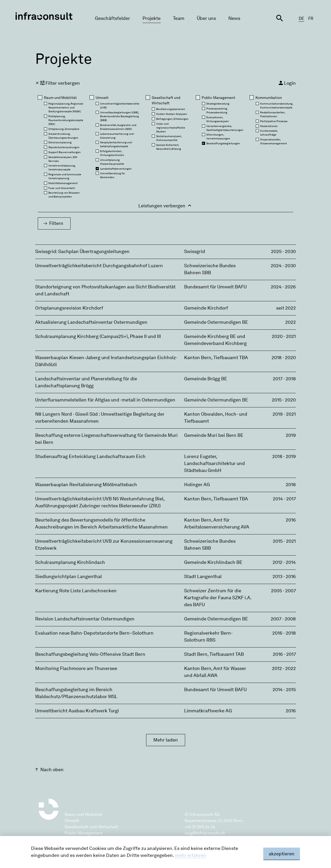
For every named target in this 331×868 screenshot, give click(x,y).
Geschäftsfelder (112, 18)
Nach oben (52, 770)
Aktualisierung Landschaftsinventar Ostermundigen (91, 322)
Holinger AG (197, 485)
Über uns (206, 18)
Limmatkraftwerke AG (208, 711)
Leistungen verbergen (165, 206)
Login (287, 83)
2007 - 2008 (283, 619)
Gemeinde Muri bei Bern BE (214, 435)
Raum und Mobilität (84, 814)
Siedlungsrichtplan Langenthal (69, 577)
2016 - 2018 (284, 633)
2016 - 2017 (284, 654)
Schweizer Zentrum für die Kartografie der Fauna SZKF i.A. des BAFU (218, 598)
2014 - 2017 (284, 499)
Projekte (152, 18)
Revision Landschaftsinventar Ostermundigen (85, 619)
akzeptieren (282, 854)
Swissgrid (195, 251)
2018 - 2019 (284, 456)
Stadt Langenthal (203, 577)
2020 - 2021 (284, 336)
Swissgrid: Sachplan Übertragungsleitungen (82, 251)
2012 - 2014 (284, 562)
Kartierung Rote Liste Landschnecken (76, 591)
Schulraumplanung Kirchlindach (70, 562)
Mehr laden (166, 740)
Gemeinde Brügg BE (206, 379)
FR (311, 18)
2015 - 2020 (284, 400)
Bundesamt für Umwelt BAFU (215, 287)
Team (179, 18)
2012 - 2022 (284, 668)
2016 (291, 520)
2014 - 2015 (284, 690)
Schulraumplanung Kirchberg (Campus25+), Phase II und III (98, 336)
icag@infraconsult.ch (205, 833)
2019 (291, 435)
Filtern (56, 223)
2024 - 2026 (283, 287)
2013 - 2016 (284, 577)
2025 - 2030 (283, 251)
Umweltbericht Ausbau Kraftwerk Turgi (77, 711)
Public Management (84, 833)
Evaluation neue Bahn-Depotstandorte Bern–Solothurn (94, 633)
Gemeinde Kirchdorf (206, 308)
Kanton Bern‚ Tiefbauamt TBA (216, 358)
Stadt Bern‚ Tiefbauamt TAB (214, 654)
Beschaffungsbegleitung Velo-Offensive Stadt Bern (90, 654)
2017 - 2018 (284, 379)
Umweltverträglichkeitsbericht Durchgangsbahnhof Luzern (99, 266)
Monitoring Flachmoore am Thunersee (76, 668)
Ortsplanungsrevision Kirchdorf (69, 308)
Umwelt (72, 821)
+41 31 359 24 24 (200, 827)
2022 (291, 322)
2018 (291, 485)
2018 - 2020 (284, 358)
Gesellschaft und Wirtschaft (92, 827)
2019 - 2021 (284, 414)
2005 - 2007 (283, 591)
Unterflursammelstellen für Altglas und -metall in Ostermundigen (105, 400)
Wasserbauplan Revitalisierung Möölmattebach (86, 485)
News (234, 18)
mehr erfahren (190, 855)
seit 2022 (286, 308)
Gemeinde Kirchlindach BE (213, 562)
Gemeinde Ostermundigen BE (216, 322)
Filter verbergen (58, 83)
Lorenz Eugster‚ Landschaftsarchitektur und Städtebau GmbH (215, 463)
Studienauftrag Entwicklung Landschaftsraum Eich (90, 456)
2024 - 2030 (283, 266)
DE (301, 18)
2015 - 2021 (284, 541)
